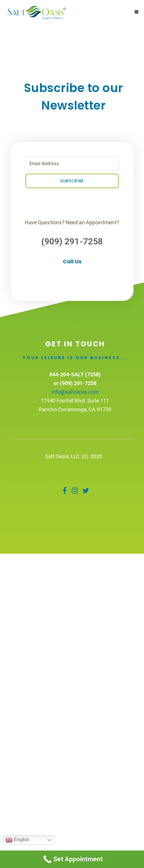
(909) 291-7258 (72, 241)
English (17, 840)
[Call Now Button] (72, 859)
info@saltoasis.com (75, 392)
